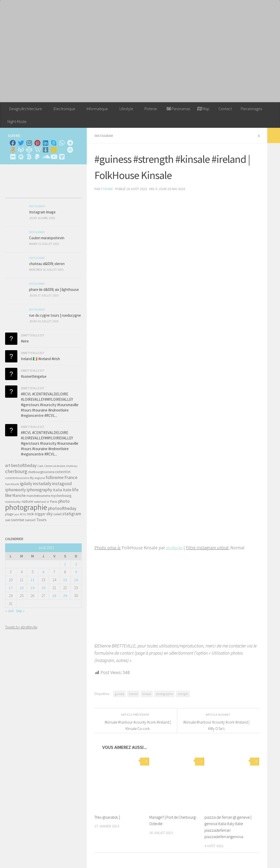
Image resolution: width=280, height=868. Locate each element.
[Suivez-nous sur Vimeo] (62, 157)
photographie (164, 693)
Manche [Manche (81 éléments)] (19, 495)
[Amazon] (13, 150)
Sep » (20, 611)
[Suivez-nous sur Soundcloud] (45, 157)
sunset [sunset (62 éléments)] (30, 520)
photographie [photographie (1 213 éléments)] (26, 507)
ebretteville (177, 547)
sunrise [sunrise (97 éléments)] (18, 520)
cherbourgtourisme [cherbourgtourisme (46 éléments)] (41, 472)
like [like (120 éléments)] (8, 495)
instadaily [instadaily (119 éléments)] (42, 483)
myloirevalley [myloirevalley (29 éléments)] (13, 502)
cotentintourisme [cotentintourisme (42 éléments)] (17, 478)
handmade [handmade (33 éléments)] (12, 484)
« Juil (9, 611)
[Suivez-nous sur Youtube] (54, 157)
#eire (25, 341)
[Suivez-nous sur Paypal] (37, 157)
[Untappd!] (54, 150)
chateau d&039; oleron (47, 264)
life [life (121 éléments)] (75, 490)
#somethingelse (34, 376)
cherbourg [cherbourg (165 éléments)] (16, 471)
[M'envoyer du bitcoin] (29, 157)
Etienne (107, 189)
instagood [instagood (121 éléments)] (62, 483)
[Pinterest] (37, 143)
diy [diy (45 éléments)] (32, 478)
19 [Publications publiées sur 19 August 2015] (32, 588)
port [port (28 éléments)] (17, 514)
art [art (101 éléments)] (8, 465)
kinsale (147, 693)
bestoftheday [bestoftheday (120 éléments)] (24, 465)
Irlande (133, 693)
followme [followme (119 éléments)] (55, 477)
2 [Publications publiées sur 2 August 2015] (76, 564)
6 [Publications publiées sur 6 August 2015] (43, 572)
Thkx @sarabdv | (108, 817)
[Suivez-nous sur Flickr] (13, 157)
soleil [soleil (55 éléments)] (57, 514)
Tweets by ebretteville (21, 627)
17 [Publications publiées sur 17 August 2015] (11, 588)
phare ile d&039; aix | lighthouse (54, 289)
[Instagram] (29, 143)
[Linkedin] (45, 143)
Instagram (105, 135)
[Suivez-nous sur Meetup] (21, 157)
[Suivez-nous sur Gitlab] (21, 150)
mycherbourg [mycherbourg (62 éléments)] (61, 496)
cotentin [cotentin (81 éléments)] (63, 472)
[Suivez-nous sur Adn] (70, 150)
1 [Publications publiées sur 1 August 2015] (65, 564)
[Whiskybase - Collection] (45, 150)
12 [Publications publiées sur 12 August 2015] (32, 580)
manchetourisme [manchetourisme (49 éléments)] (38, 496)
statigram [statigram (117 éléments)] (72, 514)
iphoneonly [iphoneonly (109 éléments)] (15, 490)
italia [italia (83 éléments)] (57, 490)
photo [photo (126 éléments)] (64, 501)
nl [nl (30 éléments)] (48, 502)
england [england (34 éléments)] (40, 478)
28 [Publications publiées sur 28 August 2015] (54, 596)
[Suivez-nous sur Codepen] (29, 150)
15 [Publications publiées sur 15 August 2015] (65, 580)
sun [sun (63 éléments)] (8, 520)
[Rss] (62, 150)
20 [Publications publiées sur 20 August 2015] (43, 588)
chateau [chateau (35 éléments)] (72, 466)
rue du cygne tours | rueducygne (55, 315)
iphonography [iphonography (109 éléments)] (39, 490)
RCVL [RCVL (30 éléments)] (23, 514)
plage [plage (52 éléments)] (9, 514)
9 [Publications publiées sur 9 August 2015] (76, 572)
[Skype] (54, 143)
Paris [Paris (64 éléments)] (54, 501)
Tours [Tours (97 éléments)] (41, 520)
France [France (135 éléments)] (71, 477)
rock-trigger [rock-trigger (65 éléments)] (36, 514)
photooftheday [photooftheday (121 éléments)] (62, 508)
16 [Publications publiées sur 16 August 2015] (76, 580)
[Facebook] (13, 143)
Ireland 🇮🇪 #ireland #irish (40, 359)
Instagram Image (42, 212)
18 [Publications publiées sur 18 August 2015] (22, 588)
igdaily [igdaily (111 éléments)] (26, 484)
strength (183, 693)
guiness (119, 693)
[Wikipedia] (37, 150)
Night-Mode (17, 121)
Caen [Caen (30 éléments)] (40, 466)
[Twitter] (21, 143)
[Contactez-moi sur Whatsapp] (62, 143)
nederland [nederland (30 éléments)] (40, 502)
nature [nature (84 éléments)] (27, 501)
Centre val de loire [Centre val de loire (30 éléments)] (55, 466)
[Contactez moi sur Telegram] (70, 143)
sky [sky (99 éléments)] (50, 514)
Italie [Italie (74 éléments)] (67, 490)
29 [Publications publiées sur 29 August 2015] (65, 596)
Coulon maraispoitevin (47, 238)
